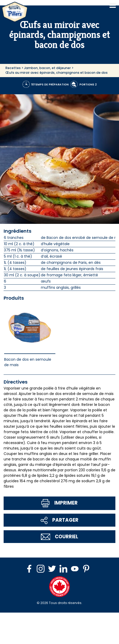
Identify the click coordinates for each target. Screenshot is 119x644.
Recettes (13, 68)
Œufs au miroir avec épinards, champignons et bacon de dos (57, 73)
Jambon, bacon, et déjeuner (47, 68)
